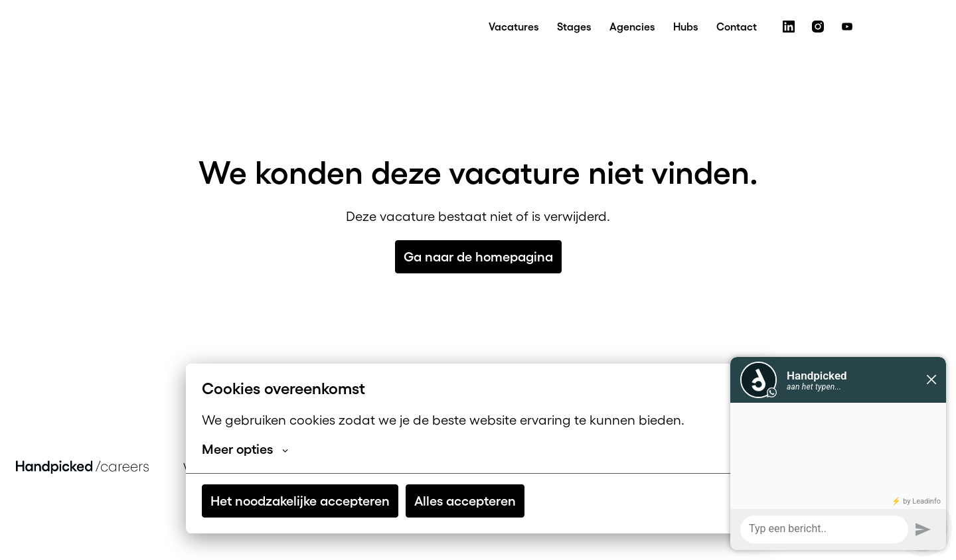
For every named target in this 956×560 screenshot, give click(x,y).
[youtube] (847, 27)
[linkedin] (789, 27)
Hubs (685, 27)
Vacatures (514, 27)
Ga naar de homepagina (478, 257)
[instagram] (818, 27)
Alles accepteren (465, 501)
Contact (737, 27)
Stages (574, 27)
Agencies (632, 27)
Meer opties (245, 449)
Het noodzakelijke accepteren (300, 501)
